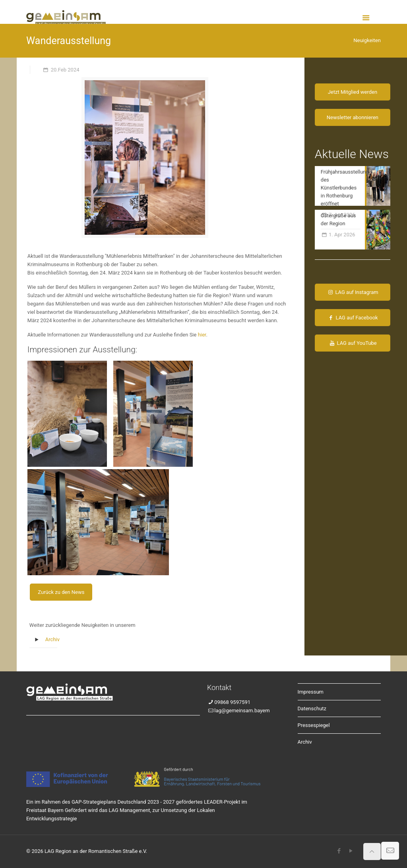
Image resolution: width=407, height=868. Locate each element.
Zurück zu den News (61, 592)
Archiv (52, 639)
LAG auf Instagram (353, 292)
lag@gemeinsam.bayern (242, 710)
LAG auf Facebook (352, 318)
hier (202, 335)
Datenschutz (312, 709)
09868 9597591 (232, 702)
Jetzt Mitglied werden (353, 92)
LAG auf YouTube (353, 343)
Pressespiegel (314, 725)
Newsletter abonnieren (353, 117)
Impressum (311, 692)
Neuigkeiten (367, 40)
